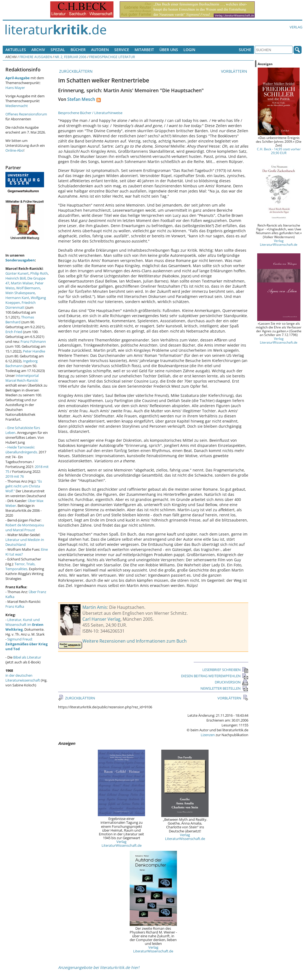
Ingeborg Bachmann (21, 363)
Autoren (100, 50)
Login (189, 50)
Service (122, 50)
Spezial (58, 50)
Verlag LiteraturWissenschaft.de (122, 843)
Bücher (78, 50)
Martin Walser (22, 283)
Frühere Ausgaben (36, 57)
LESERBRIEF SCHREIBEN (225, 670)
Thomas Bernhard (20, 320)
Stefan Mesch (81, 99)
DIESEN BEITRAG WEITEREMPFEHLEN (215, 676)
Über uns (169, 50)
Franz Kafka (15, 606)
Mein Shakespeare (20, 293)
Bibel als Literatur (27, 657)
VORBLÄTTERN (235, 71)
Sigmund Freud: (26, 644)
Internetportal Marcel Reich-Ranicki (22, 378)
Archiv (38, 50)
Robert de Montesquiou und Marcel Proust (25, 527)
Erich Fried (14, 332)
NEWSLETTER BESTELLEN (224, 688)
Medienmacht (17, 106)
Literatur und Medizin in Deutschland (25, 542)
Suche (245, 50)
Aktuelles (16, 50)
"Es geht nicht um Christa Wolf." (24, 486)
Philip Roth (39, 273)
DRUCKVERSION (232, 682)
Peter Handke (34, 351)
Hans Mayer (15, 88)
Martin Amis (95, 607)
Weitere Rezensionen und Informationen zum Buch (135, 641)
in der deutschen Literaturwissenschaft (23, 678)
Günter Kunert (17, 273)
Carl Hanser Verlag (101, 619)
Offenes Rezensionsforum (26, 114)
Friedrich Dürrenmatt (21, 305)
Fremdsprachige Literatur (112, 57)
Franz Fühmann (33, 341)
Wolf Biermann (28, 288)
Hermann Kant (17, 298)
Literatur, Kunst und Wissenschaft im (24, 624)
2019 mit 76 (15, 476)
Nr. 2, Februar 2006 (71, 57)
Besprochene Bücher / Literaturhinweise (90, 113)
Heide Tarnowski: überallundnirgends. (22, 450)
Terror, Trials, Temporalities (20, 566)
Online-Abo (14, 150)
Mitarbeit (144, 50)
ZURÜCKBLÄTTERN (75, 71)
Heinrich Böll (16, 278)
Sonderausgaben (20, 260)
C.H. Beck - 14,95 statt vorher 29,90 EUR (279, 151)
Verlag (296, 27)
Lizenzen (208, 735)
